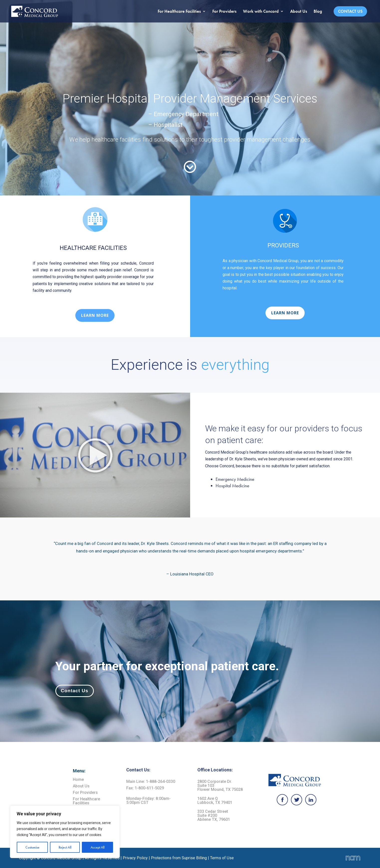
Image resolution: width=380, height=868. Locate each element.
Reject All (65, 847)
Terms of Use (222, 858)
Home (78, 780)
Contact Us (350, 11)
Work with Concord (261, 12)
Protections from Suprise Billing (179, 858)
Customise (32, 847)
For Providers (224, 12)
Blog (318, 12)
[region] (65, 832)
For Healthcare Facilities (179, 12)
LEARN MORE (95, 315)
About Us (299, 12)
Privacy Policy (135, 858)
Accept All (98, 847)
